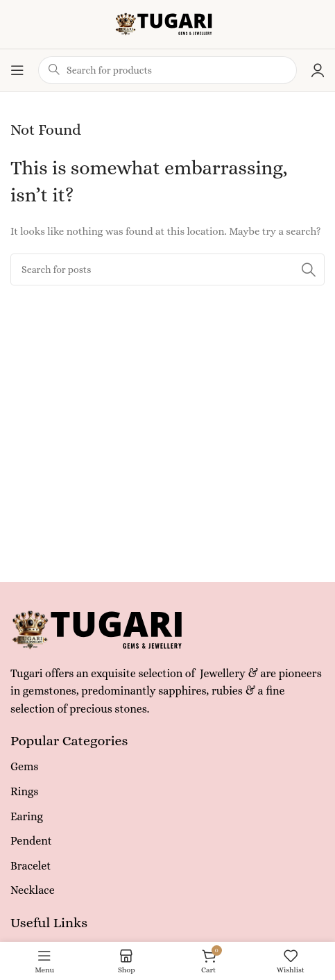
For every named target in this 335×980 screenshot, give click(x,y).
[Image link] (104, 629)
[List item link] (167, 767)
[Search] (167, 269)
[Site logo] (167, 23)
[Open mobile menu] (17, 70)
